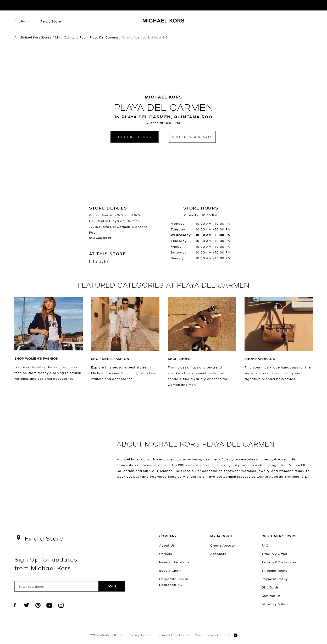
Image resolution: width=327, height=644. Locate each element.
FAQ (265, 545)
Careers (166, 554)
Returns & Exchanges (279, 562)
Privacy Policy (139, 635)
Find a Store (51, 21)
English (21, 21)
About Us (167, 545)
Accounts (218, 554)
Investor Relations (174, 562)
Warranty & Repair (277, 604)
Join (112, 586)
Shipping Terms (274, 570)
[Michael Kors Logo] (163, 23)
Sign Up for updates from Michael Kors (46, 563)
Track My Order (274, 554)
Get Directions (135, 137)
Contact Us (271, 596)
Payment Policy (275, 579)
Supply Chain (170, 570)
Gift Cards (270, 587)
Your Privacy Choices (216, 635)
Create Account (223, 545)
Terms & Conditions (173, 635)
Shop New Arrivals (192, 137)
